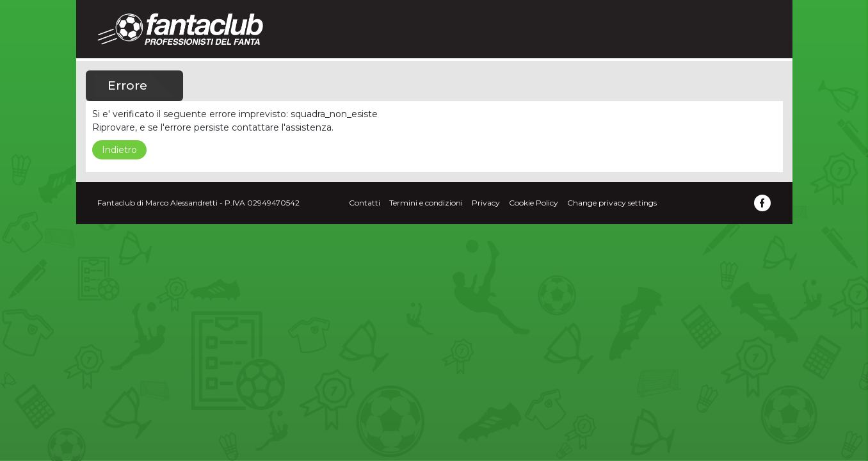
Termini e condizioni (426, 203)
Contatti (365, 203)
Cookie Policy (534, 203)
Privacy (486, 203)
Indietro (119, 150)
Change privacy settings (612, 203)
